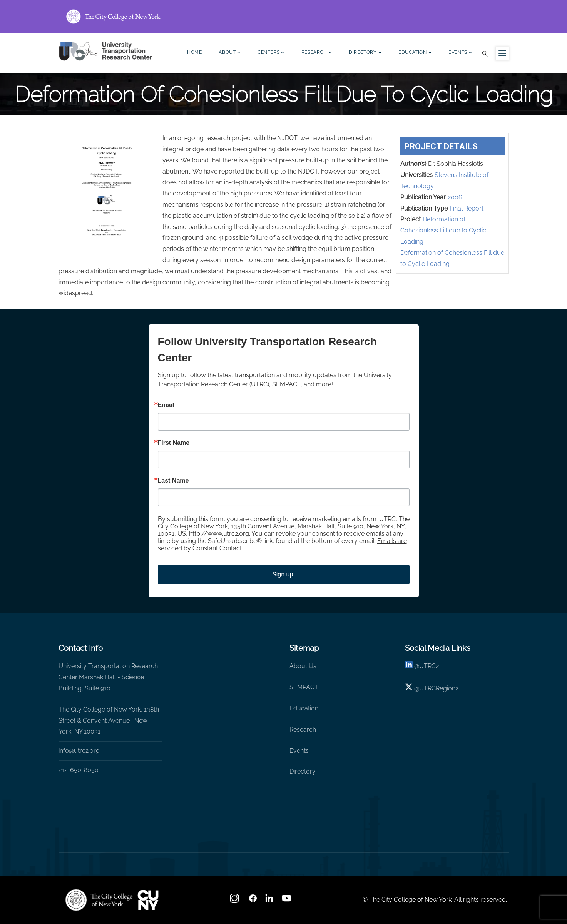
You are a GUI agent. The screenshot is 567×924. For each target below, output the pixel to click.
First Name (174, 443)
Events (460, 53)
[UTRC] (99, 900)
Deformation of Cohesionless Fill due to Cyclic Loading (443, 230)
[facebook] (253, 901)
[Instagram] (235, 901)
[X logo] (409, 688)
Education (415, 53)
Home (194, 52)
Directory (365, 53)
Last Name (173, 481)
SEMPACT (304, 687)
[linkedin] (409, 666)
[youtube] (288, 901)
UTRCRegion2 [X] (439, 688)
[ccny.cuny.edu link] (284, 17)
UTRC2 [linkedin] (429, 666)
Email (166, 405)
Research (317, 53)
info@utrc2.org (79, 751)
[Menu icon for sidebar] (502, 53)
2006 (455, 197)
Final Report (467, 208)
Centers (271, 53)
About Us (303, 666)
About (230, 53)
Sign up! (283, 574)
